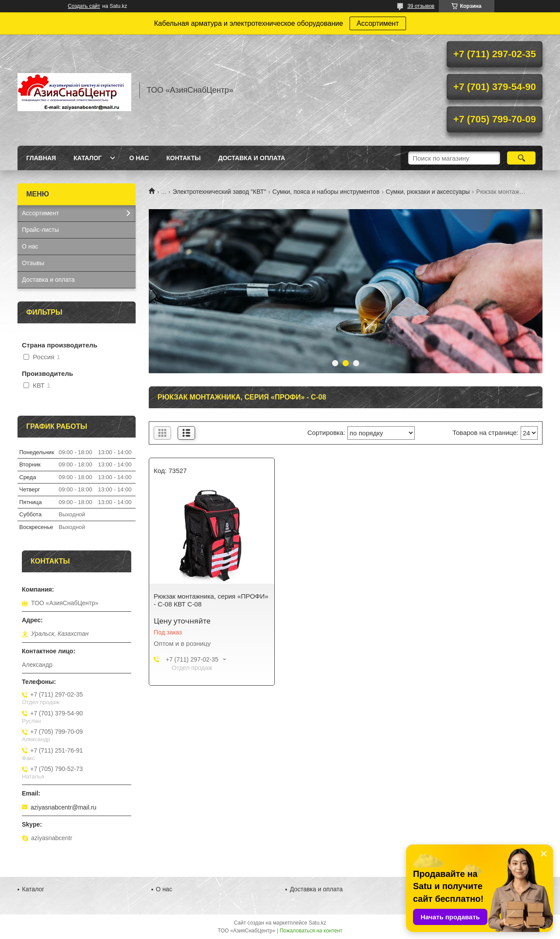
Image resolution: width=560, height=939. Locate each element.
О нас (139, 158)
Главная (41, 158)
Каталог (88, 158)
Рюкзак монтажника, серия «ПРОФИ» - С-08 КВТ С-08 (211, 600)
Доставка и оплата (252, 158)
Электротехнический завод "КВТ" (220, 192)
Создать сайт (84, 6)
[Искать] (521, 158)
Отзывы (33, 263)
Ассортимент (378, 23)
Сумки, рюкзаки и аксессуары (428, 192)
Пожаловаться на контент (311, 931)
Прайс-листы (40, 230)
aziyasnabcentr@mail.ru (63, 807)
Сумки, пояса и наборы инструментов (326, 192)
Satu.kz (317, 923)
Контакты (183, 158)
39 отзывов (421, 6)
